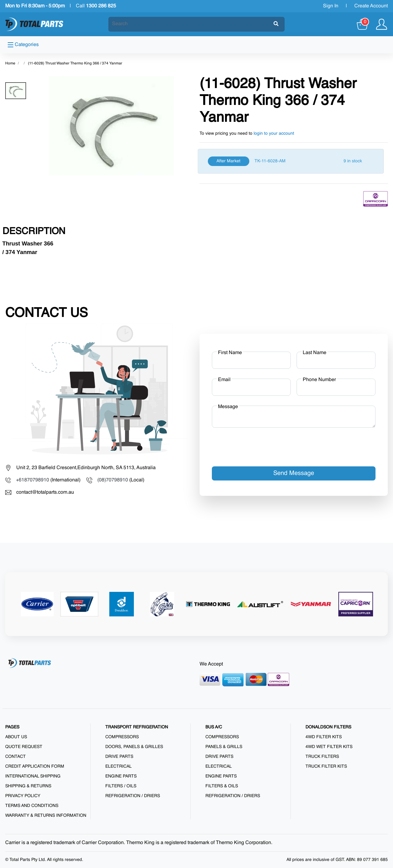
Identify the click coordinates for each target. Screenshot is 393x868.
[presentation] (259, 445)
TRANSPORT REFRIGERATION (137, 727)
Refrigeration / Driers (133, 796)
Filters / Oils (121, 786)
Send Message (294, 473)
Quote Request (24, 747)
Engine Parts (121, 776)
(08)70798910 (113, 480)
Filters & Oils (222, 786)
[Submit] (276, 24)
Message (228, 407)
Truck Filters (322, 757)
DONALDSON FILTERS (328, 727)
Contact (16, 757)
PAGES (12, 727)
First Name (230, 353)
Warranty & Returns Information (46, 816)
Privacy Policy (23, 796)
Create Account (371, 6)
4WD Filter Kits (324, 737)
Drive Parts (119, 757)
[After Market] (291, 161)
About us (16, 737)
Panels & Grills (224, 747)
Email (224, 380)
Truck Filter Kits (326, 766)
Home (10, 64)
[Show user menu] (381, 24)
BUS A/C (214, 727)
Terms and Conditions (32, 806)
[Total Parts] (34, 24)
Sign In (331, 6)
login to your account (274, 133)
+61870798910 (33, 480)
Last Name (315, 353)
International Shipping (33, 776)
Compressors (122, 737)
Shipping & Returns (28, 786)
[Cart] (363, 24)
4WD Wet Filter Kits (329, 747)
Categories (23, 45)
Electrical (119, 766)
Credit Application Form (35, 766)
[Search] (191, 24)
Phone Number (319, 380)
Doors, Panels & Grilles (134, 747)
